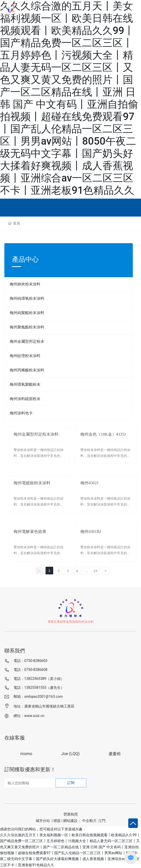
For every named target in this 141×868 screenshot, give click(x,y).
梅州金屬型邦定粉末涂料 (36, 434)
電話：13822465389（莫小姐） (39, 679)
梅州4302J (89, 483)
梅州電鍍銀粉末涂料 (32, 483)
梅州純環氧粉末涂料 (27, 298)
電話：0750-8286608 (30, 670)
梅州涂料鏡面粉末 (25, 399)
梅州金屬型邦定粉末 (27, 341)
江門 (102, 821)
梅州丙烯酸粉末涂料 (27, 370)
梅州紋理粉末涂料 (25, 356)
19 (95, 571)
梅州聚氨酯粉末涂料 (27, 327)
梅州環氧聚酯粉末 (25, 384)
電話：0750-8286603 (30, 661)
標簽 (57, 821)
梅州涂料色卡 (21, 413)
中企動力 (89, 821)
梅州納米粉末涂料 (25, 284)
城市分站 (43, 821)
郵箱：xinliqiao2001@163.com (38, 696)
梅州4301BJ (91, 532)
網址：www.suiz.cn (29, 716)
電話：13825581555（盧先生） (39, 688)
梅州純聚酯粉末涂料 (27, 313)
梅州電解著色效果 (30, 532)
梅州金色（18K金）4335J (103, 434)
